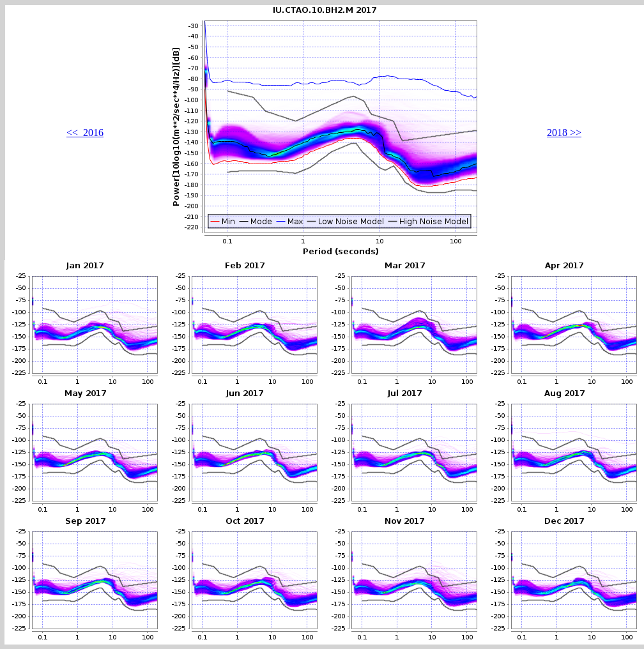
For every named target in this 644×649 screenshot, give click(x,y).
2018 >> (564, 133)
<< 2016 (85, 133)
